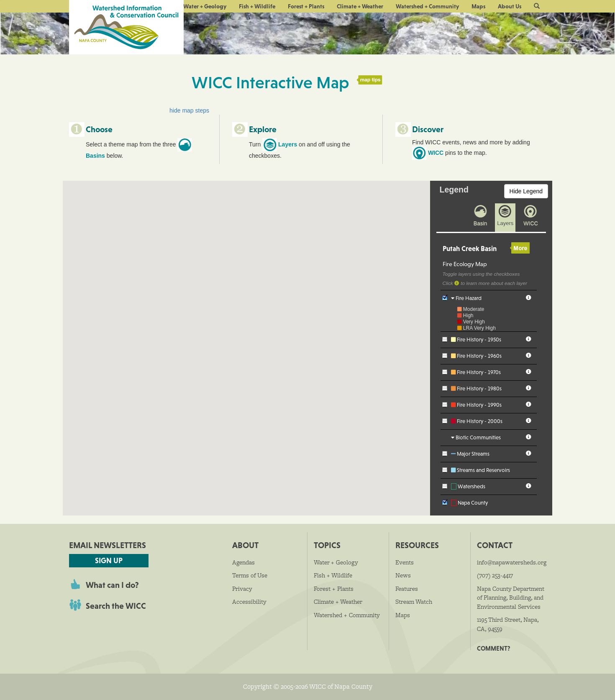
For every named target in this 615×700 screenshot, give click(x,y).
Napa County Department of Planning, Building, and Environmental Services (511, 598)
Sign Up (109, 560)
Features (407, 589)
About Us (510, 6)
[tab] (478, 228)
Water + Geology (205, 6)
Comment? (493, 648)
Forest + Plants (306, 6)
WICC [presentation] (531, 223)
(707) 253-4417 (495, 575)
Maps (478, 6)
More (520, 248)
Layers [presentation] (505, 223)
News (403, 575)
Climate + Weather (360, 6)
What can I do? (112, 585)
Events (405, 562)
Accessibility (249, 602)
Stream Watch (414, 602)
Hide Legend (526, 191)
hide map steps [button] (189, 110)
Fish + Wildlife (257, 6)
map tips (370, 80)
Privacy (242, 589)
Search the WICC (116, 606)
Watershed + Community (427, 6)
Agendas (243, 562)
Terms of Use (250, 575)
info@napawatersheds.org (512, 562)
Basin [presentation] (480, 223)
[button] (537, 6)
